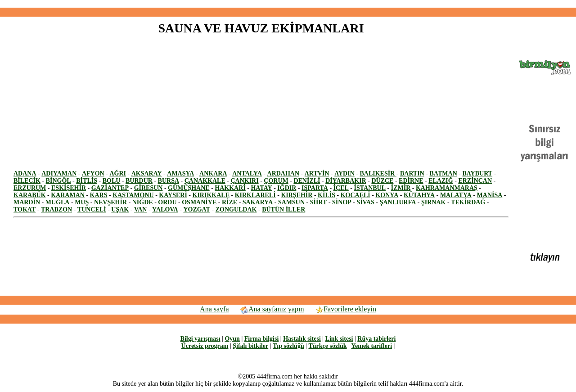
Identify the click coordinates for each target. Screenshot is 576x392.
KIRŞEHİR (297, 195)
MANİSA (490, 195)
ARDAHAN (283, 173)
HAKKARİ (230, 188)
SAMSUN (291, 202)
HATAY (261, 188)
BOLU (112, 181)
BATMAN (443, 173)
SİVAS (366, 202)
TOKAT (25, 210)
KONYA (387, 195)
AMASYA (180, 173)
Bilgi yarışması (200, 339)
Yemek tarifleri (371, 346)
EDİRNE (411, 181)
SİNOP (342, 202)
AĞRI (118, 173)
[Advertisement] (288, 4)
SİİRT (319, 202)
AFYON (93, 173)
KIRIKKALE (211, 195)
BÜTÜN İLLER (283, 210)
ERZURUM (30, 188)
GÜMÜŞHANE (189, 188)
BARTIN (412, 173)
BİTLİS (87, 181)
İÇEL (341, 188)
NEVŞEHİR (110, 202)
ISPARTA (315, 188)
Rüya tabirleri (376, 339)
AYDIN (344, 173)
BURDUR (139, 181)
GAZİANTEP (110, 188)
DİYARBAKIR (346, 181)
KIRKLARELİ (255, 195)
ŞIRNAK (433, 202)
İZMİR (401, 188)
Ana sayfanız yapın (272, 309)
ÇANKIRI (244, 181)
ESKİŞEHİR (69, 188)
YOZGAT (197, 210)
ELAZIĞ (441, 181)
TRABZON (56, 210)
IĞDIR (287, 188)
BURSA (169, 181)
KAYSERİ (173, 195)
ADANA (25, 173)
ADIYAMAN (59, 173)
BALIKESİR (378, 173)
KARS (99, 195)
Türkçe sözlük (327, 346)
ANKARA (213, 173)
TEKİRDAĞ (468, 202)
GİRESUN (148, 188)
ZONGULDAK (236, 210)
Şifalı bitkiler (250, 346)
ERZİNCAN (475, 181)
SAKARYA (258, 202)
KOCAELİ (355, 195)
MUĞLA (58, 202)
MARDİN (27, 202)
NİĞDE (143, 202)
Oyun (232, 339)
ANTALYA (247, 173)
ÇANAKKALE (205, 181)
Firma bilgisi (262, 339)
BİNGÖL (58, 181)
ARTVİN (317, 173)
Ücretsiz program (205, 346)
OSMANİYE (199, 202)
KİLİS (326, 195)
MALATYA (456, 195)
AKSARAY (147, 173)
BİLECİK (27, 181)
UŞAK (120, 210)
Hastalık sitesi (302, 339)
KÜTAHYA (419, 195)
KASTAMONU (133, 195)
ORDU (167, 202)
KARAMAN (68, 195)
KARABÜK (30, 195)
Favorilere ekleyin (346, 309)
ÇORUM (276, 181)
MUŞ (82, 202)
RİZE (229, 202)
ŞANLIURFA (398, 202)
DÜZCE (382, 181)
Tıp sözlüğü (288, 346)
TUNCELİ (92, 210)
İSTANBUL (370, 188)
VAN (141, 210)
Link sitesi (339, 339)
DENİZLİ (307, 181)
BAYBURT (477, 173)
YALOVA (165, 210)
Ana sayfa (214, 309)
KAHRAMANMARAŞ (447, 188)
